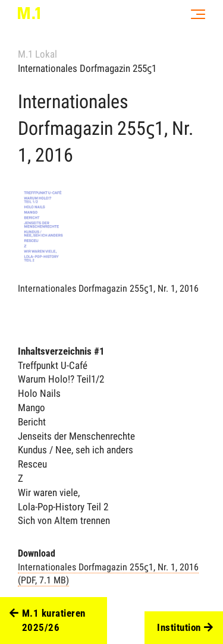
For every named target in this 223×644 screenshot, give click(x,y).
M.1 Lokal (37, 54)
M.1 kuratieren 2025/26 (48, 621)
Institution (185, 628)
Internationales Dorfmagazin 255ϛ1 (87, 68)
